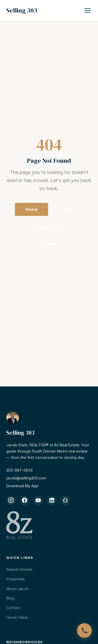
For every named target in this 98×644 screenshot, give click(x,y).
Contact (49, 244)
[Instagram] (11, 500)
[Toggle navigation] (88, 10)
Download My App (22, 486)
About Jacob (18, 589)
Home (31, 209)
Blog (68, 209)
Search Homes (19, 569)
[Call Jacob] (84, 630)
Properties (16, 579)
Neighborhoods (49, 227)
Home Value (17, 617)
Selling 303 (22, 10)
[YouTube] (38, 500)
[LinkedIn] (52, 500)
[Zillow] (65, 500)
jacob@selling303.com (26, 478)
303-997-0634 (19, 470)
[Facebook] (25, 500)
